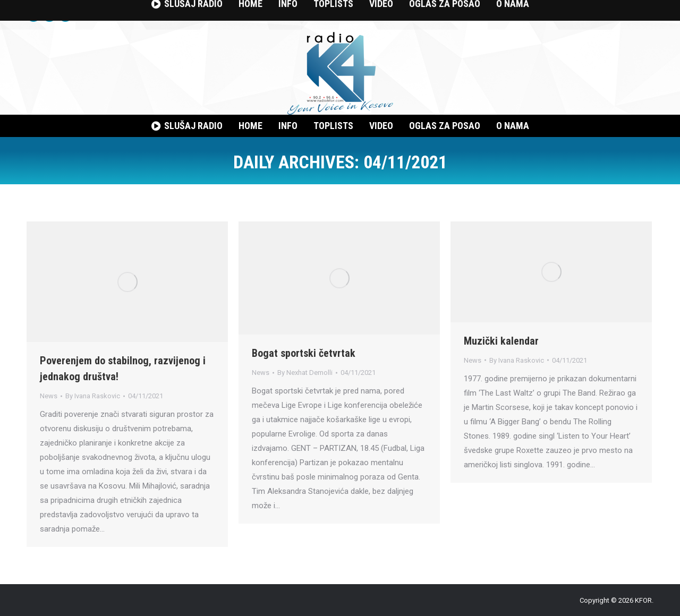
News (49, 396)
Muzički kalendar (501, 341)
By (93, 396)
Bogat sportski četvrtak (304, 353)
